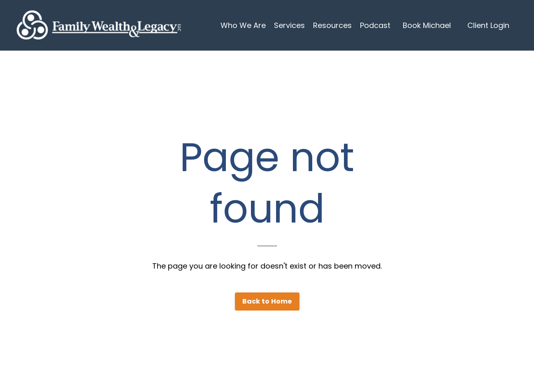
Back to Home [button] (267, 301)
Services (289, 25)
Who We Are (243, 25)
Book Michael (427, 25)
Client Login (488, 25)
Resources (332, 25)
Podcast (375, 25)
